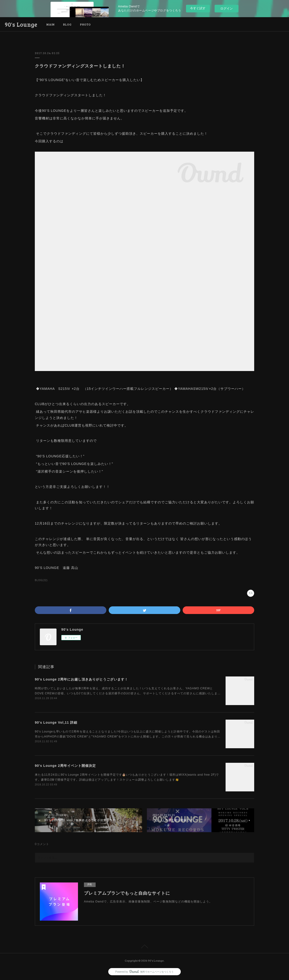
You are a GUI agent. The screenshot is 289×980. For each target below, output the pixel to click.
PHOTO (85, 24)
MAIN (51, 24)
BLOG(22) (41, 580)
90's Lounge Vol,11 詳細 (56, 722)
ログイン (227, 8)
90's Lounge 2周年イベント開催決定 (65, 766)
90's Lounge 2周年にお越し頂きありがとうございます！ (81, 679)
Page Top (144, 947)
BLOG (67, 24)
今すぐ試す (198, 8)
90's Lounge (21, 24)
